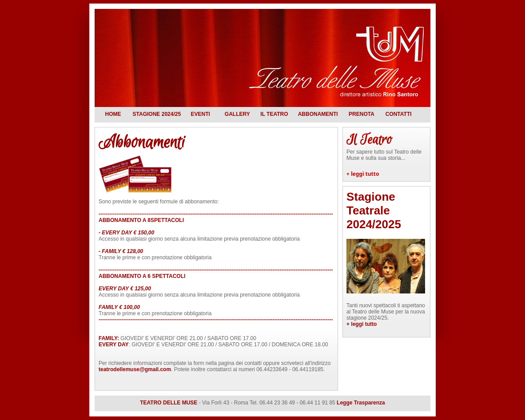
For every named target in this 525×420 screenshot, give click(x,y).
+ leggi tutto (363, 174)
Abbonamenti (318, 114)
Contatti (399, 114)
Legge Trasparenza (361, 403)
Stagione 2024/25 (157, 114)
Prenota (362, 114)
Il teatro (274, 114)
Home (113, 114)
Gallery (237, 114)
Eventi (200, 114)
